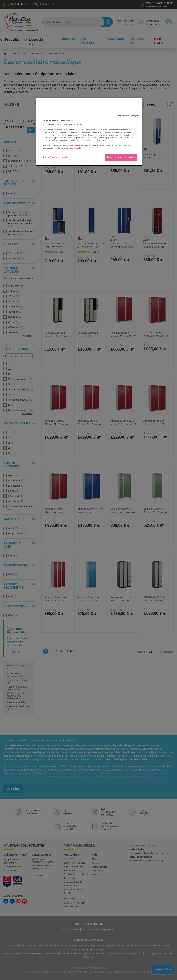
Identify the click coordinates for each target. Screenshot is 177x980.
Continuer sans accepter (128, 116)
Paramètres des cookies (56, 157)
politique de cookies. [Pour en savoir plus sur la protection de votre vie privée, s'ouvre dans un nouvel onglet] (74, 148)
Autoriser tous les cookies (121, 157)
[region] (89, 132)
